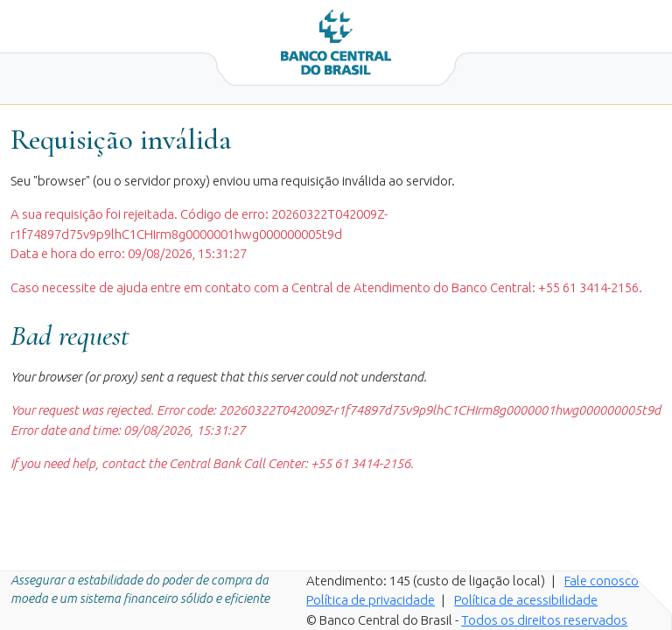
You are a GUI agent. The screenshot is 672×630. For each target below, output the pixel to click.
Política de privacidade (371, 600)
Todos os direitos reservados (544, 620)
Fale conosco (602, 581)
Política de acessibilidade (526, 600)
